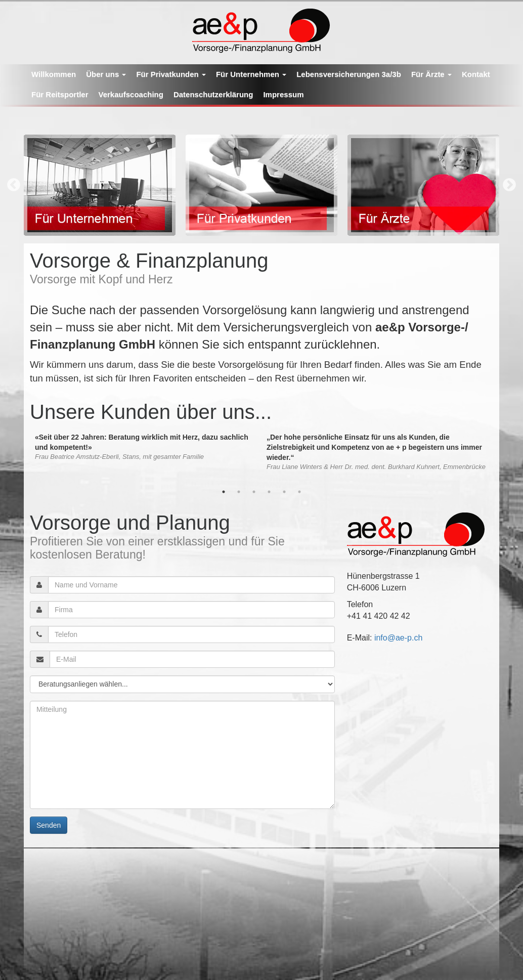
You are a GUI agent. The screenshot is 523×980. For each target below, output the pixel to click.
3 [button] (254, 492)
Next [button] (509, 185)
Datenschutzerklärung (213, 94)
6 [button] (299, 492)
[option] (100, 185)
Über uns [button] (106, 74)
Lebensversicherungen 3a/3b (349, 74)
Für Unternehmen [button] (251, 74)
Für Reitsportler (60, 94)
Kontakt (476, 74)
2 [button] (239, 492)
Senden (49, 825)
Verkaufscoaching (131, 94)
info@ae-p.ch (398, 638)
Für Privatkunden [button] (171, 74)
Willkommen (54, 74)
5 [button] (284, 492)
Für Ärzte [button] (431, 74)
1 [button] (224, 492)
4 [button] (269, 492)
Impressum (283, 94)
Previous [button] (14, 185)
